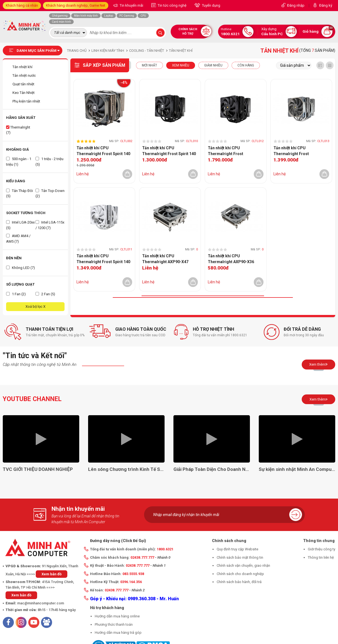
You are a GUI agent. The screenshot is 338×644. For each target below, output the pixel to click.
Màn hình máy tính (86, 16)
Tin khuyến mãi (131, 5)
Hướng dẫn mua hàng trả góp (118, 633)
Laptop (109, 16)
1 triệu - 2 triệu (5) (49, 162)
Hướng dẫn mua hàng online (117, 616)
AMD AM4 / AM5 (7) (18, 239)
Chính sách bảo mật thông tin (240, 557)
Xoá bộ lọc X (35, 306)
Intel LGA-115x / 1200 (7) (50, 225)
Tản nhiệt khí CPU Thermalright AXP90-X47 (165, 259)
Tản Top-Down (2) (50, 193)
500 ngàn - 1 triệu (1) (19, 162)
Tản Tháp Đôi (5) (20, 193)
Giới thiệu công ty (322, 549)
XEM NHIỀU (181, 65)
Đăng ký (326, 5)
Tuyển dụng (211, 5)
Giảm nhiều (213, 65)
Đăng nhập (296, 5)
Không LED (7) (21, 268)
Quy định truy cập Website (237, 549)
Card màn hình (61, 22)
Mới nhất (149, 65)
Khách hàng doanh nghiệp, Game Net (76, 5)
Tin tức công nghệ (172, 5)
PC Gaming (127, 16)
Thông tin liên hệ (321, 557)
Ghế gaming (60, 16)
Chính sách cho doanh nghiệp (240, 574)
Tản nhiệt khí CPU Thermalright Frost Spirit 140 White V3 (103, 259)
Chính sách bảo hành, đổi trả (239, 582)
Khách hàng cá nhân (22, 5)
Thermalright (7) (18, 130)
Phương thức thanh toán (114, 624)
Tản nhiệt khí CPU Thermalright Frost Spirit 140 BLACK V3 (169, 151)
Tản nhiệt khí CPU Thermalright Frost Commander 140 (291, 151)
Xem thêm (318, 364)
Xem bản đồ (52, 574)
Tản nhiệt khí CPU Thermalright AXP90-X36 (231, 259)
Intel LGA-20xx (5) (20, 225)
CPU (143, 16)
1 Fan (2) (16, 294)
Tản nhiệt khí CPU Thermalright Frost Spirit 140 (103, 151)
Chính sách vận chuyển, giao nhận (243, 565)
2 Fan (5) (45, 294)
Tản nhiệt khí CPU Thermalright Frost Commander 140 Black (229, 151)
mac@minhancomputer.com (41, 603)
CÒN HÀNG (246, 65)
